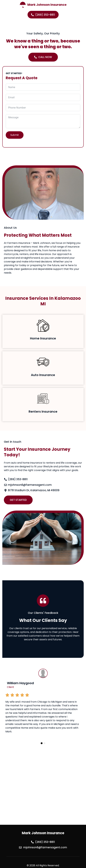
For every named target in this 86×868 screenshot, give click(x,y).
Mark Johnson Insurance (47, 5)
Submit (15, 135)
